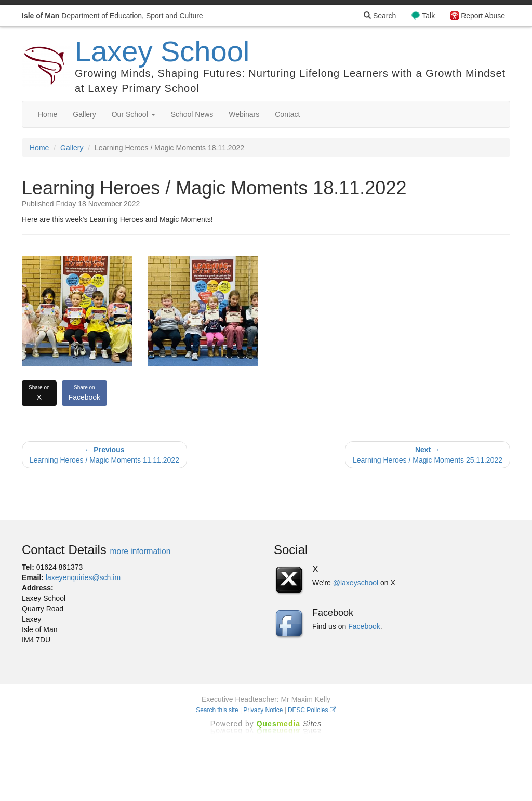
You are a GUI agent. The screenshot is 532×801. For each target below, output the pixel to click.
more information (140, 551)
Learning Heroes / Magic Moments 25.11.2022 (428, 455)
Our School (134, 114)
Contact (287, 114)
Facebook (84, 392)
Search (380, 16)
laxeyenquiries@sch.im (83, 577)
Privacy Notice (263, 710)
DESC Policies (312, 710)
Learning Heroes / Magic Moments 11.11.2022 (104, 455)
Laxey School (162, 51)
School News (192, 114)
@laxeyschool (356, 583)
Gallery (84, 114)
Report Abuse (483, 16)
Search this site (217, 710)
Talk (428, 16)
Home (48, 114)
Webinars (244, 114)
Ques (289, 724)
